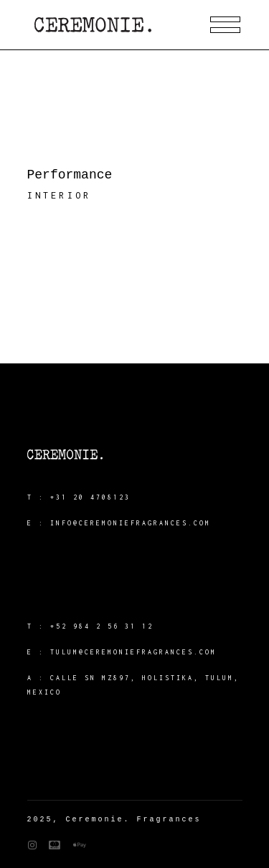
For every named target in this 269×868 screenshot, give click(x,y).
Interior (60, 195)
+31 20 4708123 (90, 497)
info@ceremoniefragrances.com (131, 523)
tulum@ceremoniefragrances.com (133, 652)
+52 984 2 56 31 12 (102, 626)
